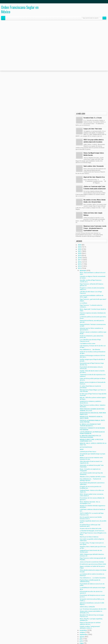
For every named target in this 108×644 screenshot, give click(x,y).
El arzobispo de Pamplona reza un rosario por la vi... (92, 596)
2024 (80, 245)
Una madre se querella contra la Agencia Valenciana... (92, 540)
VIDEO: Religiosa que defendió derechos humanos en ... (92, 555)
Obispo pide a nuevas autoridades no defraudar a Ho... (91, 612)
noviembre (83, 630)
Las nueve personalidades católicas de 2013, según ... (92, 296)
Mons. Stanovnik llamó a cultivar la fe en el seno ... (93, 273)
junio (81, 641)
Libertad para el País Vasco (88, 452)
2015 (80, 264)
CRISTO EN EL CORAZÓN (87, 607)
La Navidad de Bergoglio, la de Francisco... (92, 531)
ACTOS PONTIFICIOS (86, 447)
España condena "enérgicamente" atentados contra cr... (90, 627)
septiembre (83, 635)
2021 (80, 251)
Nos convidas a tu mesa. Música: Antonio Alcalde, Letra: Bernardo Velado (94, 201)
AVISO (82, 449)
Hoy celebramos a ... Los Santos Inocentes (93, 578)
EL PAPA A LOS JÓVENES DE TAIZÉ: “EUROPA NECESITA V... (90, 425)
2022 (80, 249)
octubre (82, 632)
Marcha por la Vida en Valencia (89, 537)
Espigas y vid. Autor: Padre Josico (93, 129)
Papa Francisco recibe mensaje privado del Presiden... (93, 559)
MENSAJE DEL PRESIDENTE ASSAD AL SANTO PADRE (91, 417)
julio (81, 639)
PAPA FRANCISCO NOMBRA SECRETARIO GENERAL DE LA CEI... (92, 410)
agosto (82, 637)
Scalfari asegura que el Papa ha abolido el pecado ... (92, 360)
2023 (80, 247)
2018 (80, 258)
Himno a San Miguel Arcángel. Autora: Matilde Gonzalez (94, 154)
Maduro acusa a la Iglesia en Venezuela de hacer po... (93, 383)
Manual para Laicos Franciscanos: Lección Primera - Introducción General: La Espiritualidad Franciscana (95, 228)
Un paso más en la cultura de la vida (91, 528)
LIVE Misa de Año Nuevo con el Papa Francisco (91, 292)
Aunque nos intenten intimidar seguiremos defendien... (93, 506)
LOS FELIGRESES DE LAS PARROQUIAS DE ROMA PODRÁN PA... (92, 433)
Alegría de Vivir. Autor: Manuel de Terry (94, 177)
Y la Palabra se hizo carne (88, 343)
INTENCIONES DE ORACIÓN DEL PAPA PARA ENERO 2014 (93, 414)
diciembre (83, 271)
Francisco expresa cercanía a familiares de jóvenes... (93, 314)
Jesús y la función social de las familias (92, 562)
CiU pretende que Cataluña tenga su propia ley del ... (92, 455)
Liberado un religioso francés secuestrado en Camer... (93, 277)
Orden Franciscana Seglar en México (20, 9)
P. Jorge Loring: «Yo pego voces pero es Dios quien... (92, 544)
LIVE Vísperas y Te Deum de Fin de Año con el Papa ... (93, 346)
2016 (80, 262)
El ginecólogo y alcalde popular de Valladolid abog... (90, 581)
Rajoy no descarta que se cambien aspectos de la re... (90, 623)
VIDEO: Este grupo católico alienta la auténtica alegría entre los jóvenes (93, 141)
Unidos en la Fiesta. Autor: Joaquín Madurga (93, 214)
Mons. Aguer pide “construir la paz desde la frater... (93, 310)
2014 (80, 266)
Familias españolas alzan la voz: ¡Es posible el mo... (93, 522)
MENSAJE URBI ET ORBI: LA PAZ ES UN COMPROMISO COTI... (91, 440)
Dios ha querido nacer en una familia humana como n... (91, 518)
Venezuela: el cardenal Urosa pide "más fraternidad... (92, 466)
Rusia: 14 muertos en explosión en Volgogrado (90, 470)
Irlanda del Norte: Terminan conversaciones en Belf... (93, 325)
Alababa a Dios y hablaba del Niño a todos (93, 477)
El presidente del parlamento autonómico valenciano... (92, 484)
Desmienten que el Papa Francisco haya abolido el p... (92, 364)
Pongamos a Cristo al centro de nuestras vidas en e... (92, 289)
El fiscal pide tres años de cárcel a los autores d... (91, 592)
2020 (80, 253)
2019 (80, 256)
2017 (80, 260)
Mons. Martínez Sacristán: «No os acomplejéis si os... (90, 503)
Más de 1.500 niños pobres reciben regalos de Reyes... (93, 398)
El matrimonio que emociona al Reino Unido (93, 564)
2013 (80, 268)
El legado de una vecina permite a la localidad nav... (90, 487)
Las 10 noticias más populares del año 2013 (93, 609)
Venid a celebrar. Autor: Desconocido (94, 166)
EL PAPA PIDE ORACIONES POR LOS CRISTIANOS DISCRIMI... (90, 436)
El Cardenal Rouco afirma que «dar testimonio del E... (90, 525)
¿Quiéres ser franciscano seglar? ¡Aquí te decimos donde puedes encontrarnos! (95, 187)
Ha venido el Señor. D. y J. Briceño (93, 118)
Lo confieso (83, 303)
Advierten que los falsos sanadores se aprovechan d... (91, 329)
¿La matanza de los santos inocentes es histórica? (92, 575)
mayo (82, 643)
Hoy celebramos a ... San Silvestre (90, 349)
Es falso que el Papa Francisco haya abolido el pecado (93, 395)
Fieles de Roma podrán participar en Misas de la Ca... (93, 379)
